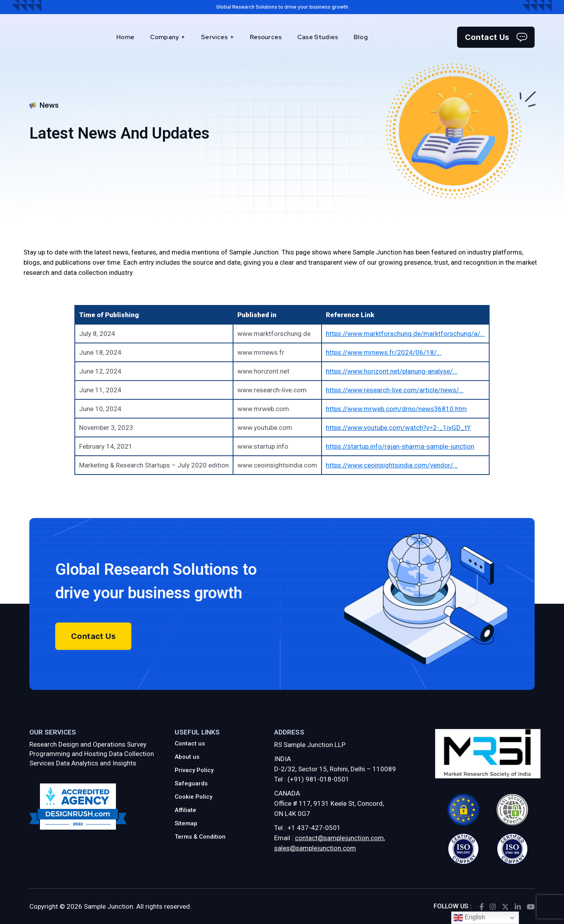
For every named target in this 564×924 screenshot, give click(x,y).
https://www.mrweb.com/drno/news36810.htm (396, 409)
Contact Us (496, 37)
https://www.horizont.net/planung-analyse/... (392, 371)
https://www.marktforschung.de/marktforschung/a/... (405, 334)
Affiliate (185, 810)
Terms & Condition (200, 837)
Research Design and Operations (77, 744)
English (469, 918)
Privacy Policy (194, 770)
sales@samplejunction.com (315, 848)
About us (187, 757)
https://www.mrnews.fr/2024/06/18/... (384, 352)
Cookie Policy (193, 797)
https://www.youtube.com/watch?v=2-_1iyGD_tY (398, 428)
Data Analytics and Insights (96, 763)
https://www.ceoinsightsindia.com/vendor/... (392, 465)
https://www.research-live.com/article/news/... (395, 390)
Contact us (190, 744)
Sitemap (186, 823)
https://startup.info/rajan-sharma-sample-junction (400, 446)
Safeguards (191, 783)
